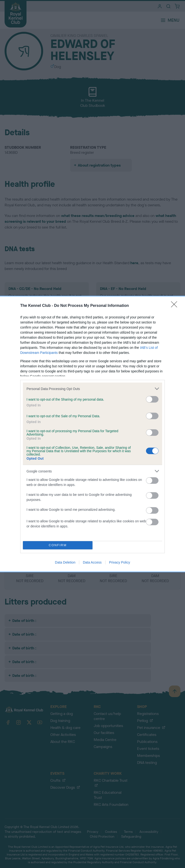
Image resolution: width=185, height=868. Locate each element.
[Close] (176, 306)
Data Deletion (65, 562)
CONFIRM (58, 545)
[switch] (152, 399)
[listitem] (92, 389)
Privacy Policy (120, 562)
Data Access (92, 562)
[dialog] (92, 434)
